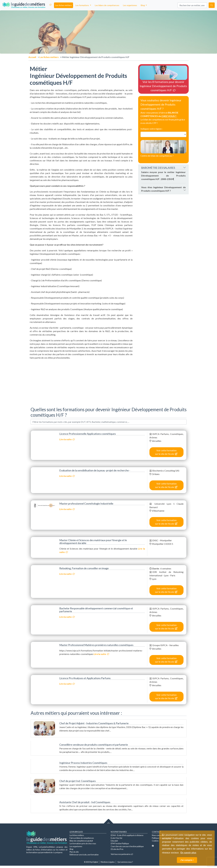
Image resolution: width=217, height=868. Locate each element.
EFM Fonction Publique (120, 843)
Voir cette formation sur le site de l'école (166, 452)
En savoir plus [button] (188, 853)
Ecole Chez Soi (116, 838)
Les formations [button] (82, 5)
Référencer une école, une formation (84, 855)
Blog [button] (143, 5)
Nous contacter (158, 835)
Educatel (114, 841)
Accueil (32, 57)
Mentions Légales (108, 862)
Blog (71, 849)
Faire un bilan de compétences (82, 838)
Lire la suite (67, 439)
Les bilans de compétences (107, 5)
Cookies (155, 841)
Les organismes (130, 5)
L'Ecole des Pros (117, 849)
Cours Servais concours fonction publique (127, 846)
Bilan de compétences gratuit (81, 841)
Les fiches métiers (64, 5)
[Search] (192, 5)
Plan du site (74, 852)
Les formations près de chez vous (83, 843)
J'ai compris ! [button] (187, 860)
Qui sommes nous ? (125, 862)
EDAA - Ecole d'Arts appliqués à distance (127, 835)
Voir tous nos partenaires (122, 854)
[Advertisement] (81, 382)
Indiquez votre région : (152, 129)
